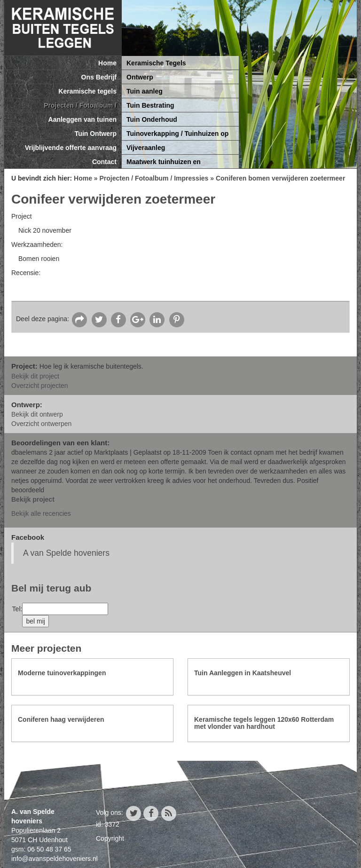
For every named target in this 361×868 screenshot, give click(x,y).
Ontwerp (140, 77)
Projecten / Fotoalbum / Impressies (80, 107)
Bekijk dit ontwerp (37, 414)
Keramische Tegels (156, 63)
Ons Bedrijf (99, 77)
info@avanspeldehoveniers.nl (55, 859)
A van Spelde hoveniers (66, 553)
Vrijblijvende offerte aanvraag (71, 148)
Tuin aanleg (145, 91)
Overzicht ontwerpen (41, 424)
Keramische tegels (87, 91)
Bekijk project (33, 499)
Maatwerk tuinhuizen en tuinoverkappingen (164, 163)
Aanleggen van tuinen (82, 119)
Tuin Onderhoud (152, 119)
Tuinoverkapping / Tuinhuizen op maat (177, 135)
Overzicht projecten (40, 386)
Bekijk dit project (35, 376)
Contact (104, 162)
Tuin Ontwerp (96, 134)
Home (107, 63)
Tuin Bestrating (150, 105)
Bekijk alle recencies (41, 513)
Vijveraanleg (146, 148)
